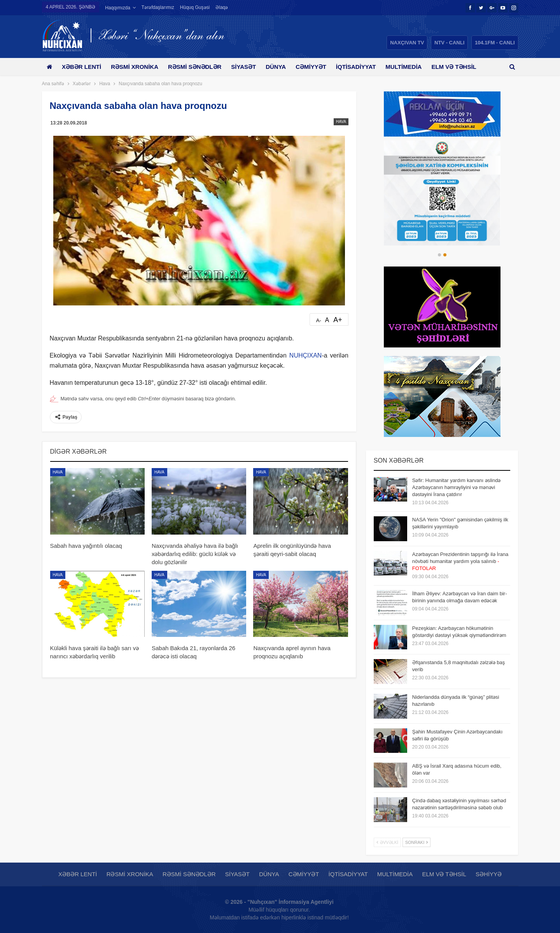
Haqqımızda (118, 8)
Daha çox (459, 67)
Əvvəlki (387, 842)
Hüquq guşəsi (195, 7)
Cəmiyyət (319, 67)
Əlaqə (222, 7)
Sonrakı (417, 842)
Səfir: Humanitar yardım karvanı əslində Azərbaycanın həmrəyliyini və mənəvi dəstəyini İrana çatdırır (457, 487)
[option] (442, 193)
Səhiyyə (489, 874)
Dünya (283, 67)
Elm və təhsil (444, 874)
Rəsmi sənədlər (199, 67)
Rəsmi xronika (137, 67)
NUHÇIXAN (306, 355)
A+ (338, 320)
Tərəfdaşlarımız (158, 7)
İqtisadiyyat (366, 67)
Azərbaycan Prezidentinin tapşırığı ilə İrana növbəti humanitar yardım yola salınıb (460, 561)
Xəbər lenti (83, 67)
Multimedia (415, 67)
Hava (341, 122)
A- (319, 320)
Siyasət (249, 67)
